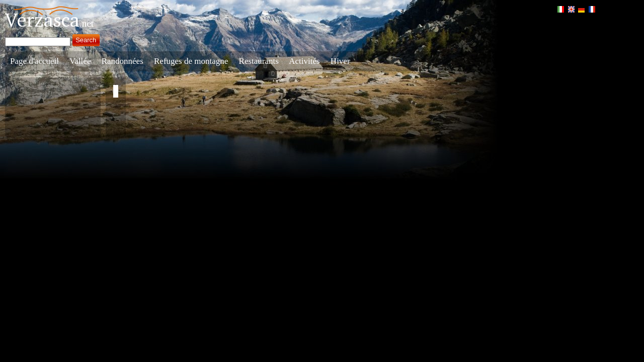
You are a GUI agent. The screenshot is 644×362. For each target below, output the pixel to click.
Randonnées (123, 61)
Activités (304, 61)
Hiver (340, 61)
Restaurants (259, 61)
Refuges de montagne (191, 61)
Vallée (80, 61)
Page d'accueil (34, 61)
